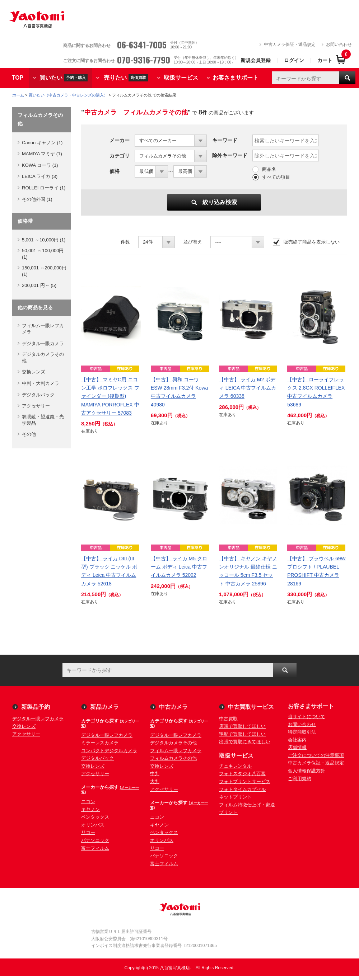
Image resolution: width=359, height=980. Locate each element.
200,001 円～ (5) (39, 285)
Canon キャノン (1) (42, 143)
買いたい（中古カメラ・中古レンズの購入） (68, 95)
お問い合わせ (339, 44)
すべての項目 (276, 177)
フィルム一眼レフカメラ (43, 329)
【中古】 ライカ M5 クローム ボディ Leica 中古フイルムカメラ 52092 (179, 567)
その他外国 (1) (37, 199)
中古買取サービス (251, 707)
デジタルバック (38, 395)
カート (325, 60)
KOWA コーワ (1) (40, 165)
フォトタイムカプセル (242, 789)
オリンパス (93, 825)
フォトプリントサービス (245, 781)
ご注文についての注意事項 (316, 755)
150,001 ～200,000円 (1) (44, 271)
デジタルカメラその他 (43, 357)
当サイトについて (307, 717)
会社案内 (297, 740)
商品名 (269, 169)
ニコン (88, 802)
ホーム (18, 95)
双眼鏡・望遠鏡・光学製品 (43, 420)
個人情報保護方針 (307, 771)
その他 (29, 434)
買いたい (64, 78)
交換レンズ (34, 372)
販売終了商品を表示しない (312, 242)
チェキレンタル (235, 766)
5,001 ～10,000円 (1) (44, 240)
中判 (155, 774)
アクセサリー (36, 406)
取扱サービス (181, 78)
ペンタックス (95, 817)
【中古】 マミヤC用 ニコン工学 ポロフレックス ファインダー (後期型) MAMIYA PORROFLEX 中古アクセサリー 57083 (110, 396)
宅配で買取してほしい (242, 734)
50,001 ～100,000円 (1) (43, 254)
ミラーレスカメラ (100, 743)
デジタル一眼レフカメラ (38, 719)
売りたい (126, 78)
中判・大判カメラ (41, 383)
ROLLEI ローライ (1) (44, 188)
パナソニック (95, 840)
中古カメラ (173, 707)
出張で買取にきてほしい (245, 742)
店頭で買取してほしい (242, 726)
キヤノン (90, 809)
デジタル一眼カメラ (43, 343)
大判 (155, 781)
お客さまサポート (236, 78)
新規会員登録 (256, 60)
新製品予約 (36, 707)
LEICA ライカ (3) (40, 176)
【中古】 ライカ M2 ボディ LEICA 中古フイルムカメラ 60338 (248, 388)
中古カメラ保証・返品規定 (290, 44)
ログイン (294, 60)
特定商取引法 (302, 732)
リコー (88, 832)
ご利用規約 (300, 779)
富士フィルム (95, 848)
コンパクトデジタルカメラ (109, 751)
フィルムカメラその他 (173, 758)
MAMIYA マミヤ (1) (42, 154)
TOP (18, 78)
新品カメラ (104, 707)
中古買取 (228, 719)
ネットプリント (235, 797)
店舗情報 (297, 747)
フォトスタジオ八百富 (242, 774)
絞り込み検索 (214, 202)
